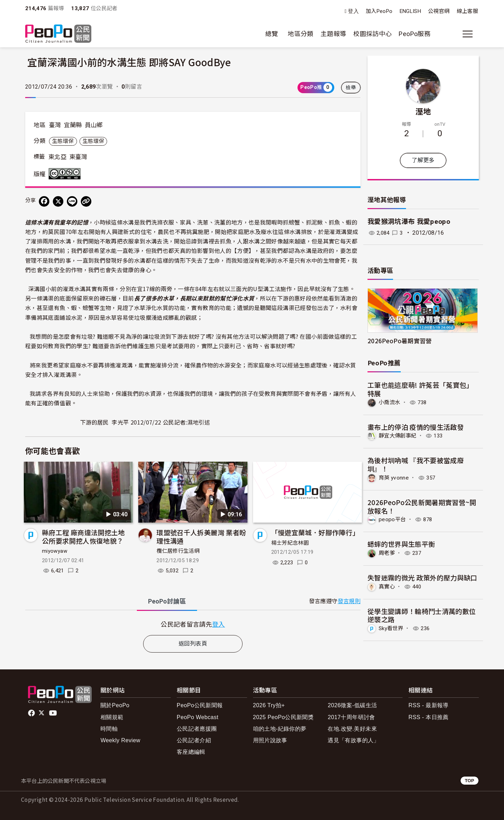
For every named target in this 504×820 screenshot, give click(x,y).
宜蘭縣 (73, 125)
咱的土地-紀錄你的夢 (280, 729)
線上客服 (467, 11)
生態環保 (63, 141)
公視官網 (439, 11)
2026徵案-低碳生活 (352, 705)
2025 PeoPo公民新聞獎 (283, 717)
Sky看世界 (392, 628)
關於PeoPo (115, 705)
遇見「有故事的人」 (353, 740)
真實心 (387, 586)
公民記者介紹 (194, 740)
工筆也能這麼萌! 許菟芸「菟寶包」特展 (420, 389)
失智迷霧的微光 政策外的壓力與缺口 (422, 577)
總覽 (272, 34)
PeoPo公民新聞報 (200, 705)
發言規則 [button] (349, 601)
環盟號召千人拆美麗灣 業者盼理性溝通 (201, 536)
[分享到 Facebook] (44, 201)
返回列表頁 (193, 644)
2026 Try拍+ (269, 705)
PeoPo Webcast (198, 717)
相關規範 (112, 717)
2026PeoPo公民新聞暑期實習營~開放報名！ (422, 506)
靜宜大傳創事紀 (399, 436)
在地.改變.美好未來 (352, 729)
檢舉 (351, 88)
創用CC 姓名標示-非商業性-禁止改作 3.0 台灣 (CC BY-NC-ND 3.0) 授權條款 (66, 174)
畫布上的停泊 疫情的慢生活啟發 (416, 426)
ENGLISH (411, 11)
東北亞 (57, 157)
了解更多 (423, 160)
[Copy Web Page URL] (86, 201)
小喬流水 (390, 402)
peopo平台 (393, 519)
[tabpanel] (193, 624)
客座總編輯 (191, 752)
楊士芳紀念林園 (290, 543)
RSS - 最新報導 (429, 705)
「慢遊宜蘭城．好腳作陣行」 (315, 532)
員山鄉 (94, 125)
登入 (353, 11)
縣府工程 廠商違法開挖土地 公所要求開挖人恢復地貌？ (83, 536)
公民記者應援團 (197, 729)
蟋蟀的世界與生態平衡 (401, 543)
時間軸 (109, 729)
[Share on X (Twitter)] (58, 201)
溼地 (423, 111)
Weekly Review (120, 740)
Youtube (54, 713)
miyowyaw (55, 551)
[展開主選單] (468, 34)
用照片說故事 (270, 740)
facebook (32, 713)
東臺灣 (78, 157)
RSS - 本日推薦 (429, 717)
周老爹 (387, 553)
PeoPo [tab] (167, 601)
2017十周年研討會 (351, 717)
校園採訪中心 (372, 34)
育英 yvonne (394, 477)
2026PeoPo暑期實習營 (400, 341)
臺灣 (55, 125)
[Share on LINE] (72, 201)
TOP (470, 781)
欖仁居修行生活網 (178, 551)
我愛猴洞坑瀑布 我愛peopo (409, 222)
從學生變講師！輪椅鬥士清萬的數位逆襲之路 (422, 615)
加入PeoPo (379, 11)
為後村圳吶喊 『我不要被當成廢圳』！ (416, 464)
